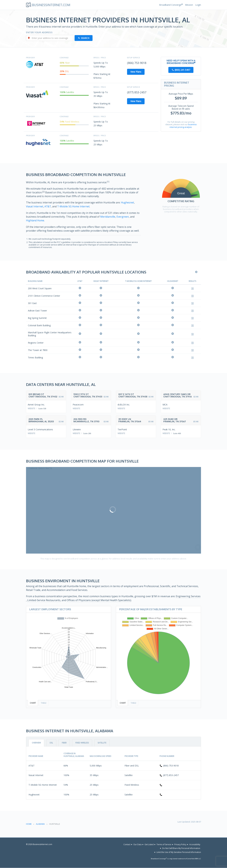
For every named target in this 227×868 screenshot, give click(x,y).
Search (85, 38)
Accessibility (195, 844)
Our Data (137, 844)
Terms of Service (164, 844)
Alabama (40, 824)
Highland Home (35, 220)
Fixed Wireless (82, 743)
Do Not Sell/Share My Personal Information (181, 848)
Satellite (102, 743)
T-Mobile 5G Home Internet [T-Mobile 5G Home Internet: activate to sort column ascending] (138, 281)
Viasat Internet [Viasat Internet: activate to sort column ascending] (101, 281)
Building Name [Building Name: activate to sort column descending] (35, 281)
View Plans (136, 72)
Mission (189, 5)
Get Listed (149, 844)
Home (29, 824)
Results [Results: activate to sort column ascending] (192, 281)
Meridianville (108, 216)
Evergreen (123, 216)
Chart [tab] (33, 703)
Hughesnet (128, 203)
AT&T (48, 206)
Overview (36, 743)
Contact (127, 844)
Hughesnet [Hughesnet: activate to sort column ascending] (173, 281)
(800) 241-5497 (182, 70)
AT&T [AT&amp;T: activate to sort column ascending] (80, 281)
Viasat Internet (35, 206)
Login (198, 5)
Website (31, 408)
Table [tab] (44, 703)
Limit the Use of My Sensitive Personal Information (179, 852)
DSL (51, 743)
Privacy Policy (180, 844)
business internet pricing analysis (183, 126)
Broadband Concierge (171, 5)
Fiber (64, 743)
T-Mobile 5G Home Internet (74, 206)
